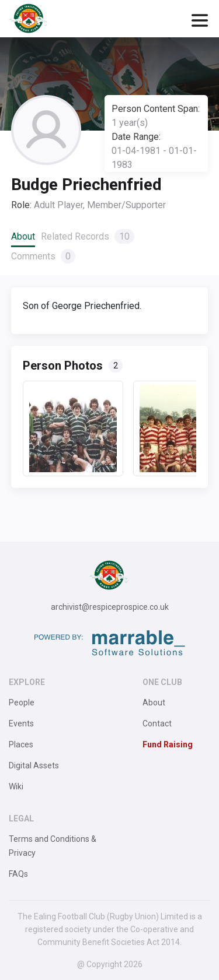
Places (21, 744)
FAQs (18, 874)
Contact (157, 723)
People (22, 702)
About (23, 236)
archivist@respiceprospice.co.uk (110, 607)
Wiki (16, 786)
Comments (43, 256)
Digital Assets (34, 765)
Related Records (88, 236)
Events (21, 723)
